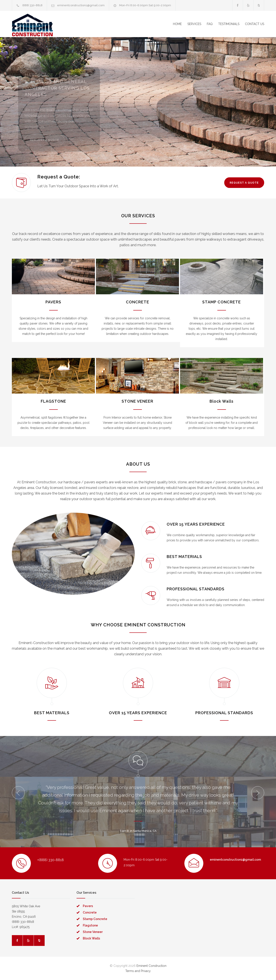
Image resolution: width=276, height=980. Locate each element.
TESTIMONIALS (229, 24)
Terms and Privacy (138, 971)
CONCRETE (138, 302)
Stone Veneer (93, 932)
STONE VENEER (137, 401)
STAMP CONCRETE (222, 302)
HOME (177, 24)
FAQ (210, 24)
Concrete (90, 912)
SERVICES (194, 24)
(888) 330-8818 (32, 5)
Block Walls (222, 401)
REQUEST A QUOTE (47, 140)
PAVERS (53, 302)
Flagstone (90, 925)
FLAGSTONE (53, 401)
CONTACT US (255, 24)
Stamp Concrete (95, 919)
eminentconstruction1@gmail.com (81, 5)
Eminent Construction (151, 966)
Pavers (88, 906)
